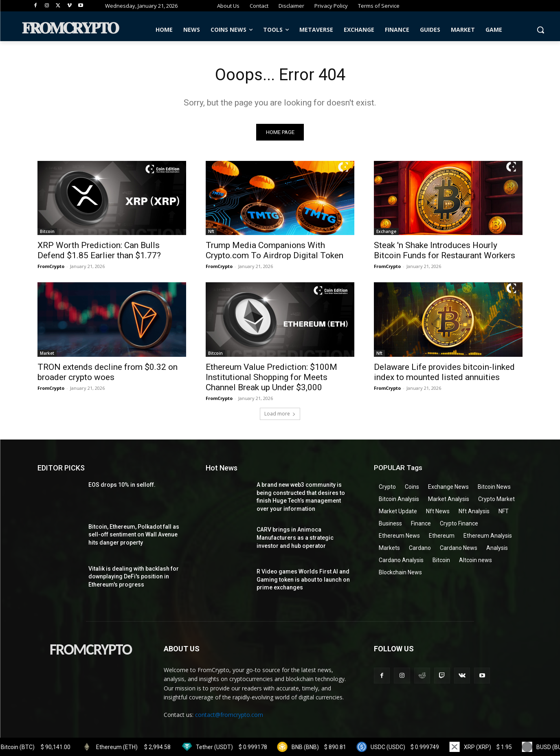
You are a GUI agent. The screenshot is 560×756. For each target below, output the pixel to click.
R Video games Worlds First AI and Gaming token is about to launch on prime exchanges (303, 579)
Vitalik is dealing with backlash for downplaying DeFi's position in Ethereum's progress (134, 577)
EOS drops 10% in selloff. (122, 485)
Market (47, 353)
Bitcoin (47, 232)
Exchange (386, 232)
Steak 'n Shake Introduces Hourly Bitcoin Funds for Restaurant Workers (445, 251)
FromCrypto (51, 267)
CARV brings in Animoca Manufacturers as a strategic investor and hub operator (295, 538)
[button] (540, 30)
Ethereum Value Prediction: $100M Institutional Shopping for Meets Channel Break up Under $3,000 (271, 377)
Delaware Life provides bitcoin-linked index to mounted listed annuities (444, 372)
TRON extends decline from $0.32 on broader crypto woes (108, 372)
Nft (211, 232)
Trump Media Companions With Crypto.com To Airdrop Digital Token (275, 251)
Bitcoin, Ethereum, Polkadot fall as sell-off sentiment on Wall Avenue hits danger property (134, 535)
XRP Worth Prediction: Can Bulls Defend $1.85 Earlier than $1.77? (99, 251)
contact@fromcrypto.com (229, 715)
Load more (280, 414)
